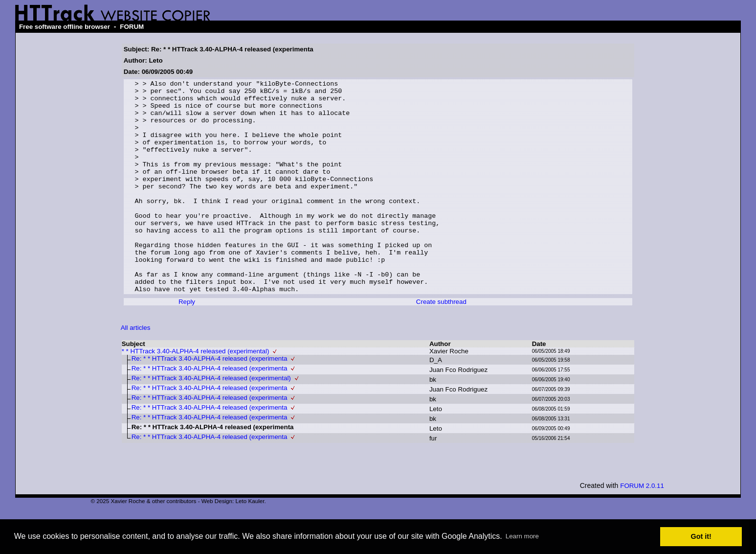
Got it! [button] (701, 536)
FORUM (132, 27)
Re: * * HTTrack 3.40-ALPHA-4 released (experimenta (210, 401)
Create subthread (441, 344)
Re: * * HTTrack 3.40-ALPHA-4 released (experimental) (211, 421)
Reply (187, 344)
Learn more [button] (522, 536)
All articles (136, 370)
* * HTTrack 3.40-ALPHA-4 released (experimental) (196, 394)
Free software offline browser (65, 27)
